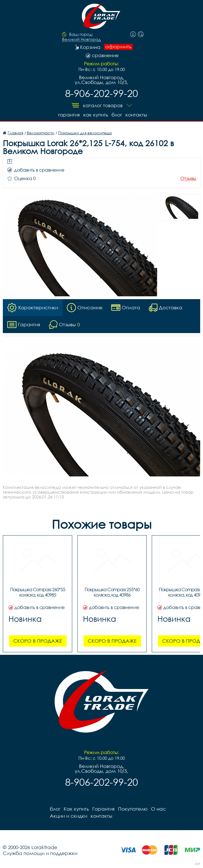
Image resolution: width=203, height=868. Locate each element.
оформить (118, 47)
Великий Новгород (81, 40)
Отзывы (188, 179)
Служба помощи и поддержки (40, 853)
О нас (158, 809)
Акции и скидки (69, 816)
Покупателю (133, 809)
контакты (136, 115)
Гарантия (69, 115)
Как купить (96, 115)
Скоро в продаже (38, 641)
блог (117, 115)
